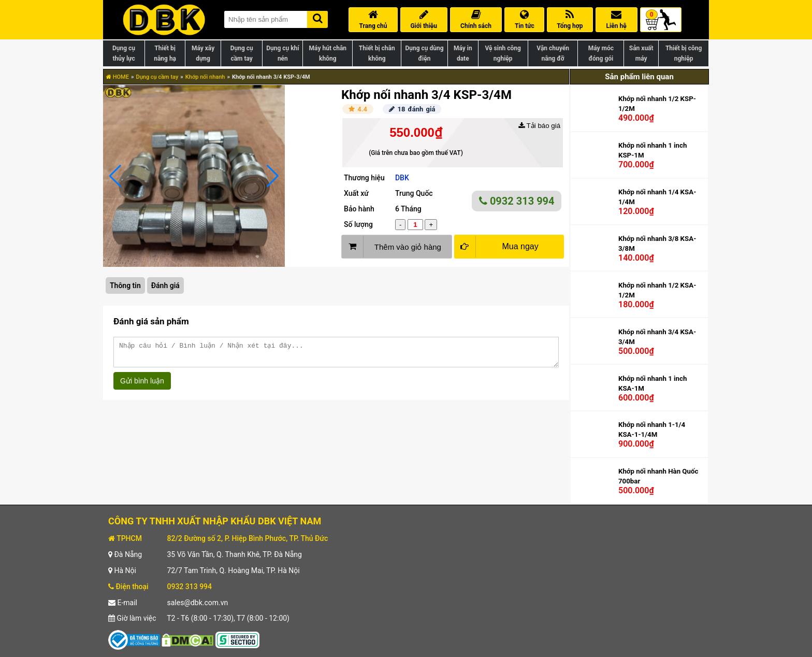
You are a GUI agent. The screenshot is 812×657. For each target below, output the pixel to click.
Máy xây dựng (203, 53)
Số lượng (358, 224)
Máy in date (463, 53)
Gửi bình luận (142, 385)
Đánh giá (165, 285)
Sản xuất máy (641, 53)
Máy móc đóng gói (601, 53)
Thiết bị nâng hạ (165, 53)
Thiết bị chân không (377, 53)
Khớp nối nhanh (205, 77)
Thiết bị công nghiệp (684, 53)
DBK (402, 178)
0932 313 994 (517, 201)
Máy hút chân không (328, 53)
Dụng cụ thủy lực (124, 53)
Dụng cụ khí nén (282, 53)
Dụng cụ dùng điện (424, 53)
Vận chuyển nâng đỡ (553, 53)
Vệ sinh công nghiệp (503, 53)
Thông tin (125, 285)
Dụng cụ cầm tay (242, 53)
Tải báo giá (539, 126)
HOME (118, 77)
